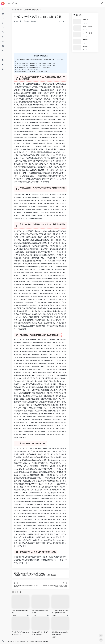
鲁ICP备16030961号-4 (31, 641)
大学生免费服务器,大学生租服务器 (40, 612)
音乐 (63, 114)
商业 (63, 108)
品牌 (41, 158)
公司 (42, 117)
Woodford (85, 46)
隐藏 (46, 56)
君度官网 (85, 20)
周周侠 (14, 615)
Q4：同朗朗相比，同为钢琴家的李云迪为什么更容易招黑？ (33, 67)
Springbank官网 (87, 33)
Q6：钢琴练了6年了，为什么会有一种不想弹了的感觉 (31, 71)
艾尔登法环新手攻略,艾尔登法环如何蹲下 (20, 633)
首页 (15, 10)
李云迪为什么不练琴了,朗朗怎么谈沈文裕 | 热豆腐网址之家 (39, 575)
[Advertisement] (40, 40)
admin (33, 21)
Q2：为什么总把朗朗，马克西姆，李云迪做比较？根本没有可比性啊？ (36, 63)
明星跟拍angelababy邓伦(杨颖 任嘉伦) (60, 633)
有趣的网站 (45, 641)
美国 (62, 102)
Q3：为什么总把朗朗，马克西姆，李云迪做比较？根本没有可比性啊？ (36, 65)
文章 (18, 10)
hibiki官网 (85, 40)
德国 (23, 114)
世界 (33, 131)
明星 (47, 96)
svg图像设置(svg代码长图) (20, 612)
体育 (55, 149)
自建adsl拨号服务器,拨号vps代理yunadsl (40, 633)
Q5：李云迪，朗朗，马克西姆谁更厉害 (27, 69)
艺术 (63, 87)
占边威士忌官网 (87, 26)
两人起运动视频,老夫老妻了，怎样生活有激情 (60, 612)
